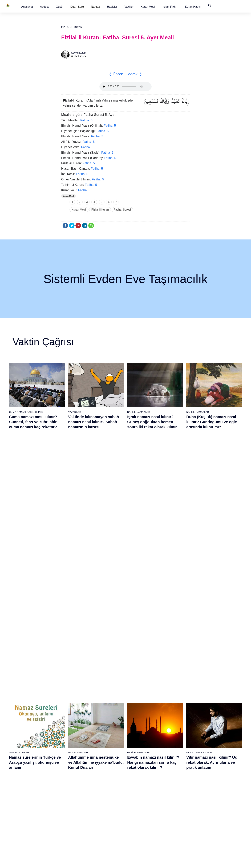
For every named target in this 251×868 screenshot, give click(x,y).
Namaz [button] (96, 7)
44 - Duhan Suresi (102, 755)
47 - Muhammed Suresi (105, 773)
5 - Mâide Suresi (29, 749)
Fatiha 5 (86, 120)
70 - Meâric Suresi (138, 798)
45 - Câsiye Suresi (102, 761)
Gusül (59, 7)
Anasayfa (27, 7)
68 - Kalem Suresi (138, 786)
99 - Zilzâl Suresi (210, 743)
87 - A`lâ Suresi (173, 786)
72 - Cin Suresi (136, 810)
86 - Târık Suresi (173, 780)
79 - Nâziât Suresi (174, 737)
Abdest (44, 7)
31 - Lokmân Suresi (67, 792)
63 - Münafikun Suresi (140, 755)
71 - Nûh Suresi (137, 804)
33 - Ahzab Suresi (66, 804)
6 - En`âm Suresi (29, 755)
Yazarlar (74, 412)
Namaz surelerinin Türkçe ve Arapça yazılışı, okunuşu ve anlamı (35, 513)
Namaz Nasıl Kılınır (199, 503)
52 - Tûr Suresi (100, 804)
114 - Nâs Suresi (210, 834)
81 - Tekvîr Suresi (174, 749)
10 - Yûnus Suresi (30, 780)
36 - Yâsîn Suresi (66, 822)
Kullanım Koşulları (160, 862)
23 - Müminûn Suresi (68, 743)
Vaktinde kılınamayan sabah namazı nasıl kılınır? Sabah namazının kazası (94, 422)
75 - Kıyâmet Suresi (139, 828)
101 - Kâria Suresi (210, 755)
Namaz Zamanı (221, 862)
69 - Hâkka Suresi (138, 792)
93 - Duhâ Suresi (174, 822)
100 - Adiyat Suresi (211, 749)
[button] (27, 7)
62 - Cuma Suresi (138, 749)
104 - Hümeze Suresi (212, 773)
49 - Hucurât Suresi (103, 786)
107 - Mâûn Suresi (210, 792)
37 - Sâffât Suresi (66, 828)
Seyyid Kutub (78, 53)
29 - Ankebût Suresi (67, 780)
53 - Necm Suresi (102, 810)
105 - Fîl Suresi (209, 780)
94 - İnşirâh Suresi (174, 828)
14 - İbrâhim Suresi (31, 804)
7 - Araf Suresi (28, 761)
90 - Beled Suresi (174, 804)
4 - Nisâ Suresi (28, 743)
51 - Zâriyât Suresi (102, 798)
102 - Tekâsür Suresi (212, 761)
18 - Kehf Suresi (29, 828)
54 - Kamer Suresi (102, 816)
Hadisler (112, 7)
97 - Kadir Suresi (210, 731)
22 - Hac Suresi (64, 737)
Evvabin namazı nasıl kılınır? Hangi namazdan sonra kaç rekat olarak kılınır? (153, 513)
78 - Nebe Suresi (174, 731)
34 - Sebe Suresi (65, 810)
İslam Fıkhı (169, 7)
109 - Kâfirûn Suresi (211, 804)
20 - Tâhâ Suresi (65, 725)
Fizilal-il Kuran (72, 27)
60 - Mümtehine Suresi (140, 737)
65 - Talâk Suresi (137, 767)
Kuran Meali (148, 7)
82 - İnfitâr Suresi (174, 755)
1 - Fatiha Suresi (29, 725)
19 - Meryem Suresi (31, 834)
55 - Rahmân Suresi (103, 822)
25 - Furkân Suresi (66, 755)
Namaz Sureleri (20, 503)
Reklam (177, 862)
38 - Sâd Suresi (65, 834)
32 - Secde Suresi (66, 798)
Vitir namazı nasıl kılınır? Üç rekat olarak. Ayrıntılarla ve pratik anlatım (212, 513)
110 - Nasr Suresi (210, 810)
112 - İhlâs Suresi (210, 822)
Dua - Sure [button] (77, 7)
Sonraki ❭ (134, 74)
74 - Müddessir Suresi (140, 822)
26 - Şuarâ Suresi (66, 761)
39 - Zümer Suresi (102, 725)
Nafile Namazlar (139, 412)
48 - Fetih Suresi (101, 780)
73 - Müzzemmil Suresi (141, 816)
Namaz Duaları (78, 503)
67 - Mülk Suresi (137, 780)
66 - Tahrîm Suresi (138, 773)
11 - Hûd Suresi (29, 786)
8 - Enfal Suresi (28, 767)
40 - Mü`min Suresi (103, 731)
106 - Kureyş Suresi (211, 786)
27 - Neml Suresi (65, 767)
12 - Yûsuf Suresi (30, 792)
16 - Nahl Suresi (29, 816)
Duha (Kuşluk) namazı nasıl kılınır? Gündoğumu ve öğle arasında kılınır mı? (212, 422)
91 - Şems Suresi (174, 810)
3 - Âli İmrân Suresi (31, 737)
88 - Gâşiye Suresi (174, 792)
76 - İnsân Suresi (138, 834)
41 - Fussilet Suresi (103, 737)
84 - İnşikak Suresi (174, 767)
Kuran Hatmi (193, 7)
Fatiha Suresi (122, 210)
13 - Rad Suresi (29, 798)
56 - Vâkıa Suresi (102, 828)
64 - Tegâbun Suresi (139, 761)
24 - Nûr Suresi (64, 749)
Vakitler (129, 7)
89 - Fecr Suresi (173, 798)
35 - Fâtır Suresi (65, 816)
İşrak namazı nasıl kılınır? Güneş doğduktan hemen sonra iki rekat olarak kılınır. (152, 422)
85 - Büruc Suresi (173, 773)
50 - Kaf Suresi (101, 792)
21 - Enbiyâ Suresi (66, 731)
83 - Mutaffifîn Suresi (176, 761)
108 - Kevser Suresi (211, 798)
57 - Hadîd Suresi (102, 834)
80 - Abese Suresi (174, 743)
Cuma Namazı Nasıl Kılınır (26, 412)
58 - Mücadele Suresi (140, 725)
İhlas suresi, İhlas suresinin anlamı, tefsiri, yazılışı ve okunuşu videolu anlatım (93, 597)
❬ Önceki (116, 74)
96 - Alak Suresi (209, 725)
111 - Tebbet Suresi (211, 816)
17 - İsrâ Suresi (29, 822)
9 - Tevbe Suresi (29, 773)
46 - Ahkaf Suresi (101, 767)
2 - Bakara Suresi (30, 731)
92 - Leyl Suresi (173, 816)
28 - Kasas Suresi (66, 773)
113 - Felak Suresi (210, 828)
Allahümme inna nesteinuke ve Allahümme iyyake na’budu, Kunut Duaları (96, 513)
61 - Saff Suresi (137, 743)
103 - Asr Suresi (209, 767)
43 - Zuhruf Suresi (102, 749)
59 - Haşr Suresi (137, 731)
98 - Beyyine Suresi (211, 737)
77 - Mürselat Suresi (175, 725)
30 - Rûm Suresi (65, 786)
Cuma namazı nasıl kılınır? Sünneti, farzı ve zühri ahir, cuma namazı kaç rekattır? (33, 422)
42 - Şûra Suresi (101, 743)
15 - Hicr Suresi (29, 810)
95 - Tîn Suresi (172, 834)
